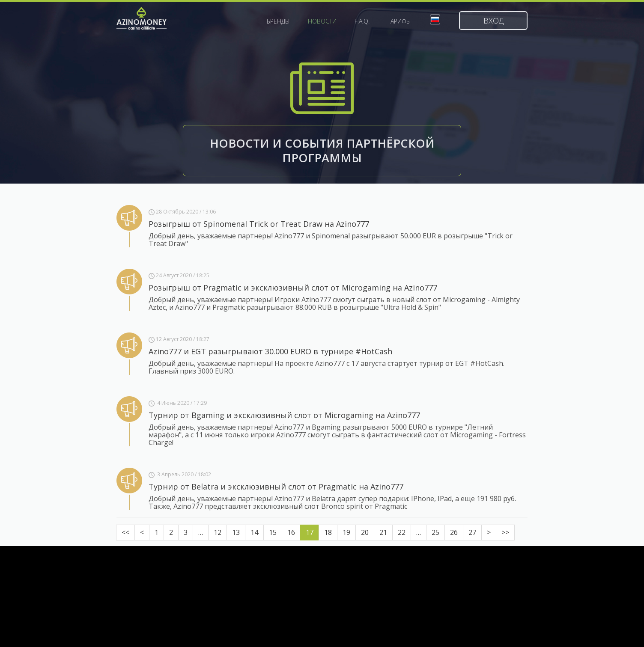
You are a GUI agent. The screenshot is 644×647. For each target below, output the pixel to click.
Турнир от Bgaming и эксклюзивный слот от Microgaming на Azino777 (284, 415)
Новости (322, 21)
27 (472, 532)
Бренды (278, 21)
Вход (493, 21)
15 (273, 532)
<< (125, 532)
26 (454, 532)
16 (291, 532)
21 (383, 532)
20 (365, 532)
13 (236, 532)
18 (328, 532)
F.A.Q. (362, 21)
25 (435, 532)
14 (254, 532)
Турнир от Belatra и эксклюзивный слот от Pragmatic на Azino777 (276, 487)
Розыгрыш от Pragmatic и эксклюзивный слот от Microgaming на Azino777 (293, 288)
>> (505, 532)
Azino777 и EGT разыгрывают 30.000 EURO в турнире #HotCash (270, 351)
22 (402, 532)
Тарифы (399, 21)
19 (346, 532)
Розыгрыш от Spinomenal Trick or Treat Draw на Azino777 (259, 224)
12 (218, 532)
